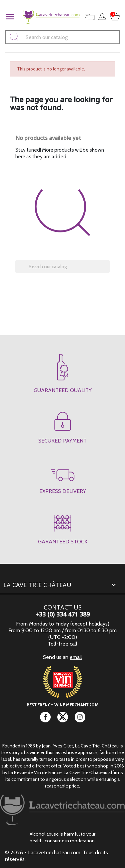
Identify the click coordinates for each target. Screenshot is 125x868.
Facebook (45, 717)
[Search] (62, 37)
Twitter (63, 717)
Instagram (80, 717)
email (76, 657)
